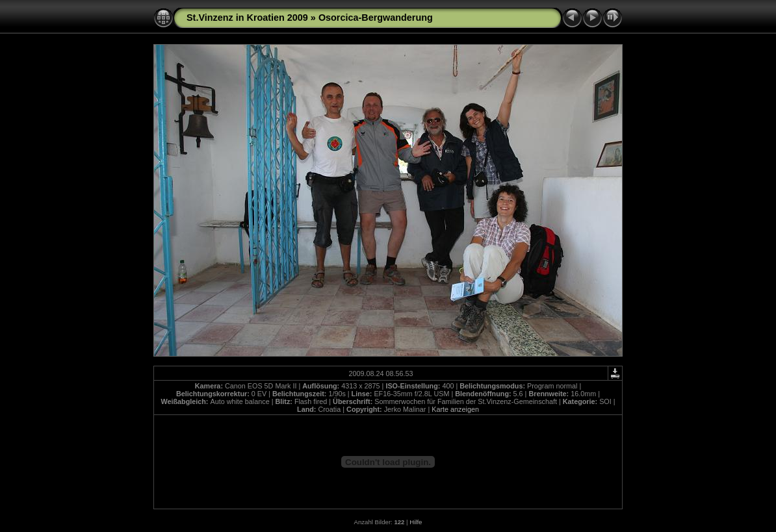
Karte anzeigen (455, 409)
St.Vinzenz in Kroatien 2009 (247, 18)
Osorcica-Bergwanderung (376, 18)
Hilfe (416, 522)
